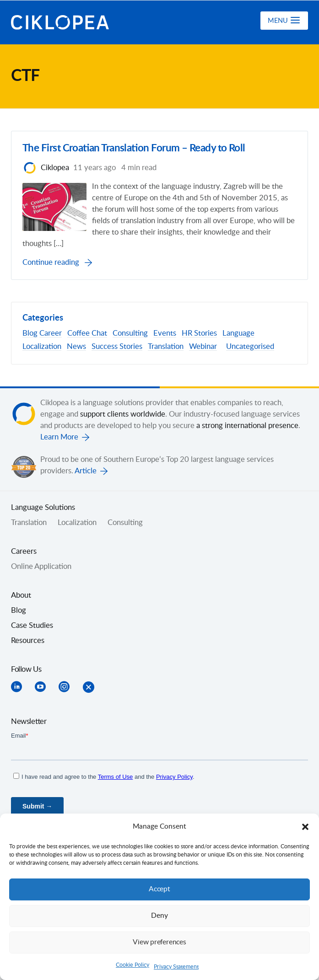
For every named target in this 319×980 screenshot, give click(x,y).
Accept (160, 889)
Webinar (203, 347)
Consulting (130, 334)
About (21, 595)
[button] (305, 827)
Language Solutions (43, 508)
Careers (24, 552)
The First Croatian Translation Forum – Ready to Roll (141, 149)
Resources (28, 641)
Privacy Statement (176, 967)
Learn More (59, 437)
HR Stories (199, 334)
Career (51, 334)
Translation (166, 347)
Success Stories (117, 347)
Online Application (41, 567)
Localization (42, 347)
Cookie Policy (132, 965)
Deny (160, 916)
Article (86, 471)
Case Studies (32, 626)
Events (165, 334)
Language (238, 334)
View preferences (160, 942)
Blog (30, 334)
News (76, 347)
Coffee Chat (87, 334)
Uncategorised (250, 347)
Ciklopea (60, 22)
